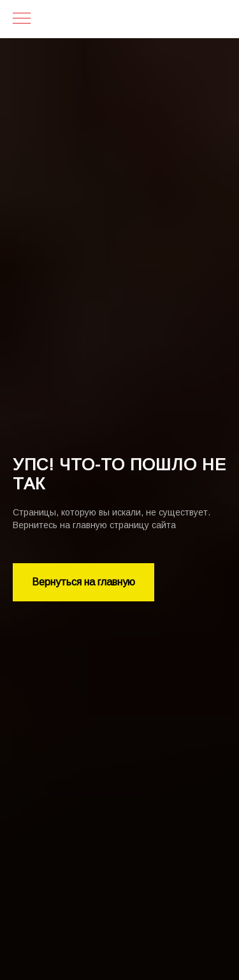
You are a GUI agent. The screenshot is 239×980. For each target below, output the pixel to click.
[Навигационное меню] (22, 19)
